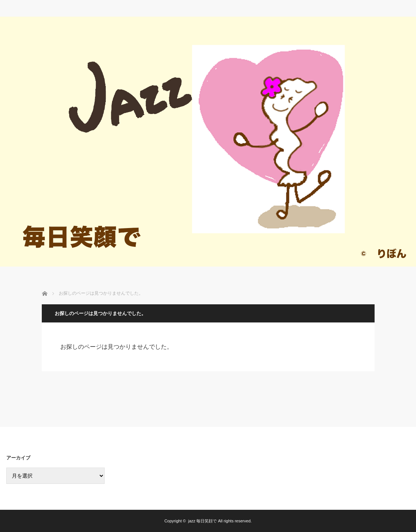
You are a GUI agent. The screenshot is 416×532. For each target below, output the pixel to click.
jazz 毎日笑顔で (203, 521)
